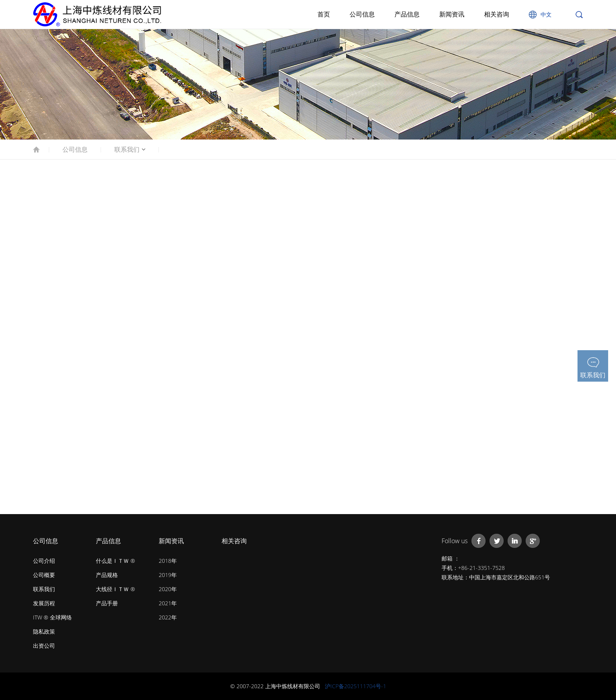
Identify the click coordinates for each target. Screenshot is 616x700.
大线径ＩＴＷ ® (115, 589)
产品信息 (407, 14)
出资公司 (44, 646)
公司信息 (362, 14)
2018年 (168, 561)
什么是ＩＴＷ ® (115, 561)
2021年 (168, 603)
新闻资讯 (452, 14)
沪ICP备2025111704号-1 (356, 686)
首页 (324, 14)
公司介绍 (44, 561)
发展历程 (44, 603)
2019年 (168, 575)
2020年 (168, 589)
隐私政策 (44, 631)
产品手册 (107, 603)
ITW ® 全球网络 (52, 617)
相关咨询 (497, 14)
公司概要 (44, 575)
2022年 (168, 617)
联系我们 (127, 149)
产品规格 (107, 575)
